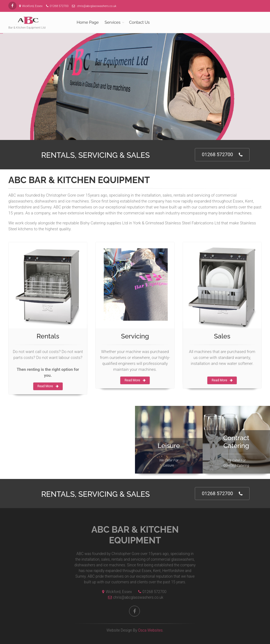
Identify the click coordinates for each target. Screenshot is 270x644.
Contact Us (139, 22)
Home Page (88, 22)
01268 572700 (222, 155)
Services (112, 22)
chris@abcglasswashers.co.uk (134, 597)
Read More (48, 386)
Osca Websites (150, 630)
